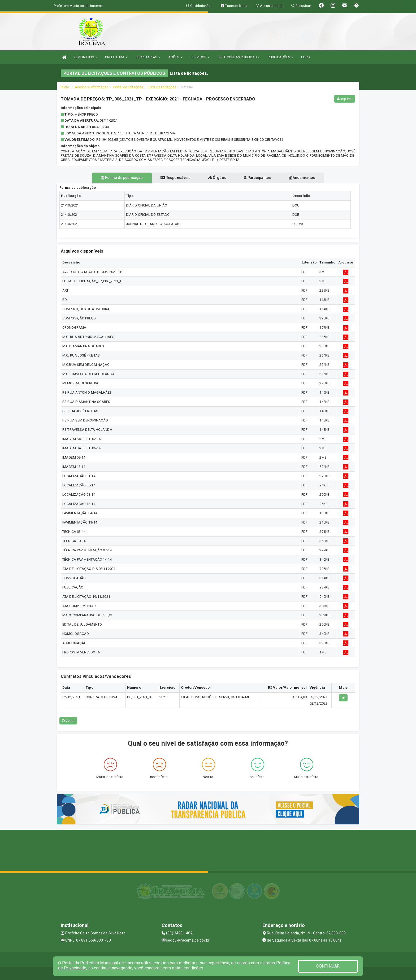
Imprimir (345, 99)
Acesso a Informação (92, 87)
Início (65, 87)
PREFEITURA (116, 57)
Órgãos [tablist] (217, 178)
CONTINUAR (328, 966)
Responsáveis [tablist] (171, 178)
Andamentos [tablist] (311, 178)
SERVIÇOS (200, 57)
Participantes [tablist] (262, 178)
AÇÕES (175, 57)
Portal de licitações (128, 87)
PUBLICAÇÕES (280, 57)
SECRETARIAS (148, 57)
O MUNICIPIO (86, 57)
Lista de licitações (162, 87)
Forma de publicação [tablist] (112, 178)
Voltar (68, 721)
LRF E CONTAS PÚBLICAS (239, 57)
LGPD (305, 57)
